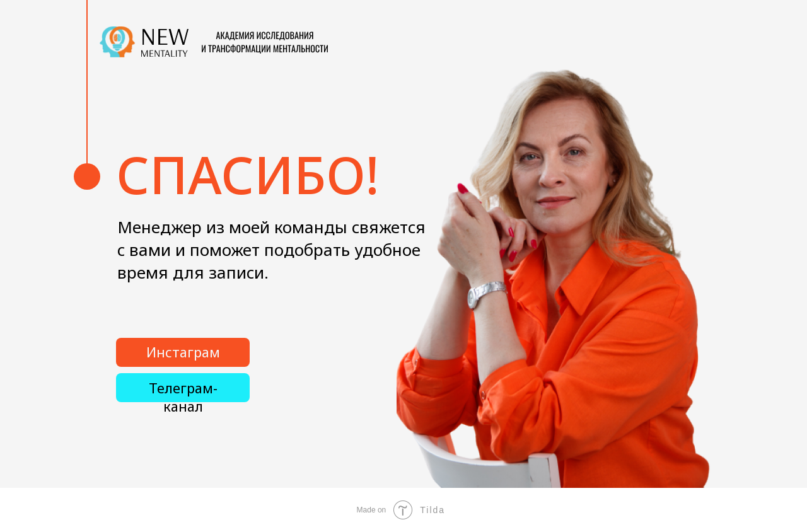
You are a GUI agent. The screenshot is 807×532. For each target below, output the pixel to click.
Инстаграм (183, 352)
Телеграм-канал (183, 397)
